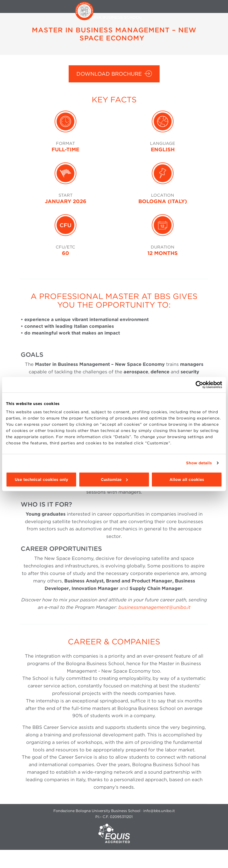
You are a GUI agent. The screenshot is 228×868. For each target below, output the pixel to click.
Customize (114, 479)
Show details (199, 463)
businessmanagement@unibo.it (154, 607)
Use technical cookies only (41, 479)
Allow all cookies (187, 479)
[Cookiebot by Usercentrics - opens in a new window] (199, 385)
